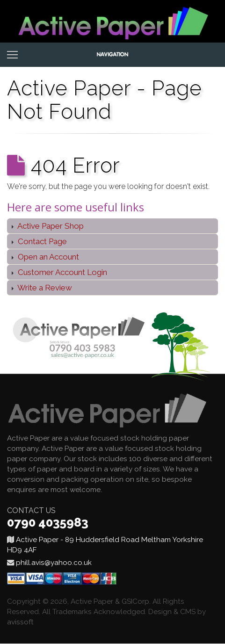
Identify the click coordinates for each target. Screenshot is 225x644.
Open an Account (47, 257)
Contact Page (41, 241)
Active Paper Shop (50, 226)
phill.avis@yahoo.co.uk (54, 563)
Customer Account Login (62, 272)
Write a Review (44, 288)
